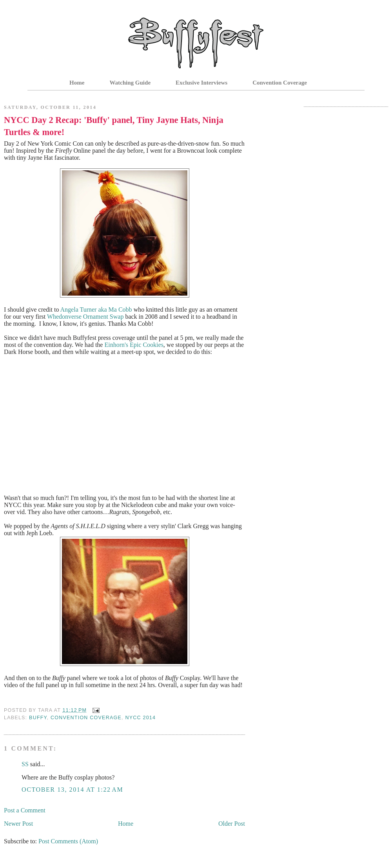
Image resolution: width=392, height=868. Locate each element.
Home (77, 83)
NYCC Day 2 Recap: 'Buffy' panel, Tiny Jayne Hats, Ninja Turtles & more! (114, 126)
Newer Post (18, 824)
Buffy (38, 718)
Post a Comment (25, 810)
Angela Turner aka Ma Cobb (96, 309)
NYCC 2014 (140, 718)
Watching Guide (130, 83)
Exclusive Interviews (201, 83)
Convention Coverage (280, 83)
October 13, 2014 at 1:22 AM (72, 790)
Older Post (232, 824)
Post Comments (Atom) (68, 841)
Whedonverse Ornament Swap (85, 317)
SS (25, 764)
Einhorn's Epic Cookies (134, 345)
